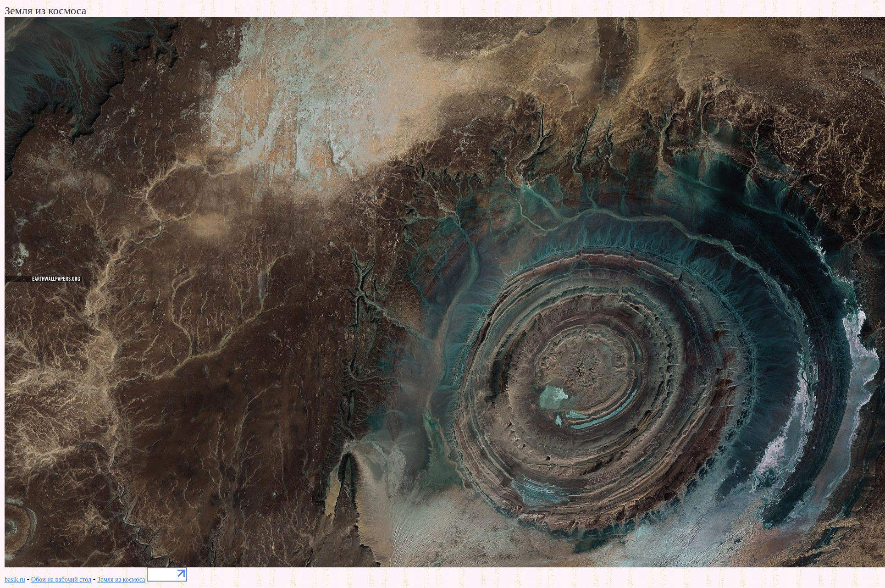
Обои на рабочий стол (61, 580)
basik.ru (15, 580)
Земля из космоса (121, 580)
